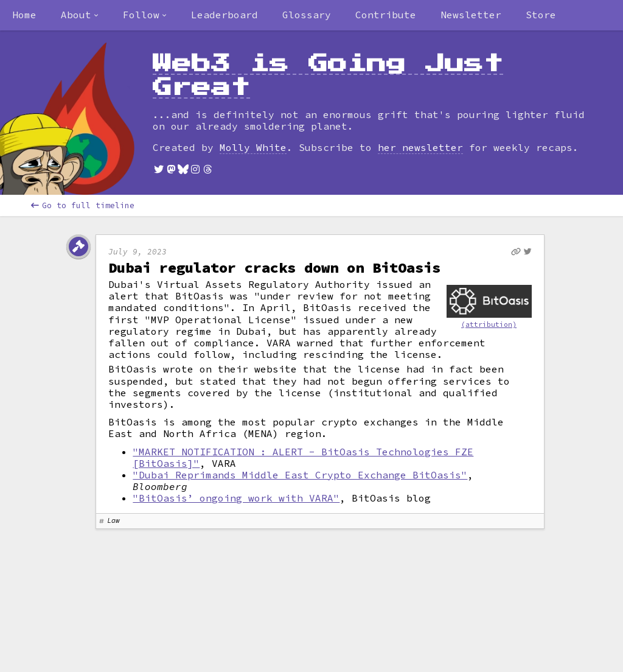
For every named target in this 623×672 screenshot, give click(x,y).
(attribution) (489, 324)
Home (24, 15)
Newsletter (471, 15)
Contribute (386, 15)
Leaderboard (224, 15)
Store (541, 15)
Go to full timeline (83, 205)
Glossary (307, 15)
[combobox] (80, 15)
